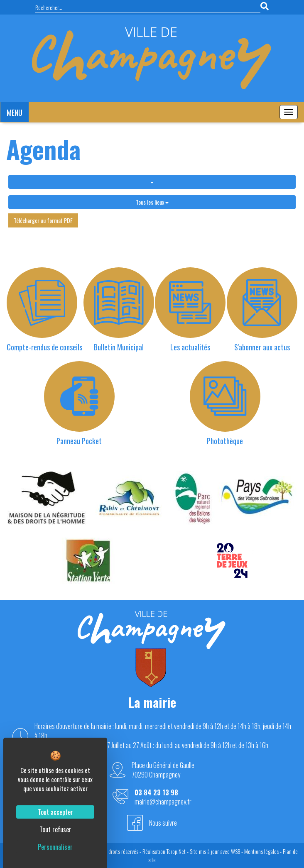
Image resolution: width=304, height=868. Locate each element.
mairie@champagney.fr (163, 802)
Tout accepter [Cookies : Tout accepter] (55, 812)
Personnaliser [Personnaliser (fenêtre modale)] (55, 847)
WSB (235, 851)
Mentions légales (261, 851)
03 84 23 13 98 (156, 793)
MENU (15, 112)
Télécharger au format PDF (43, 220)
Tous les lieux (152, 202)
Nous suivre (163, 823)
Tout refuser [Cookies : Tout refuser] (55, 829)
